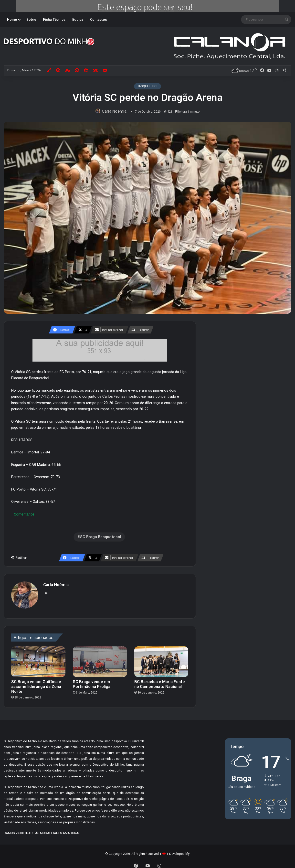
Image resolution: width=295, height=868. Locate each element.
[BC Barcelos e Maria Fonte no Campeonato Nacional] (161, 659)
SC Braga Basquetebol (101, 537)
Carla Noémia (116, 111)
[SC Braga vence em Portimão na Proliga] (100, 659)
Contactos (99, 20)
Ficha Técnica (54, 20)
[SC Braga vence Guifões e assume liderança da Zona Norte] (38, 659)
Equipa (78, 20)
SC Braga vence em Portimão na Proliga (92, 682)
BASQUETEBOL (147, 86)
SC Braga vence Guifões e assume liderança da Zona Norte (36, 684)
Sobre (31, 20)
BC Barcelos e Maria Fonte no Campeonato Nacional (160, 682)
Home (12, 20)
